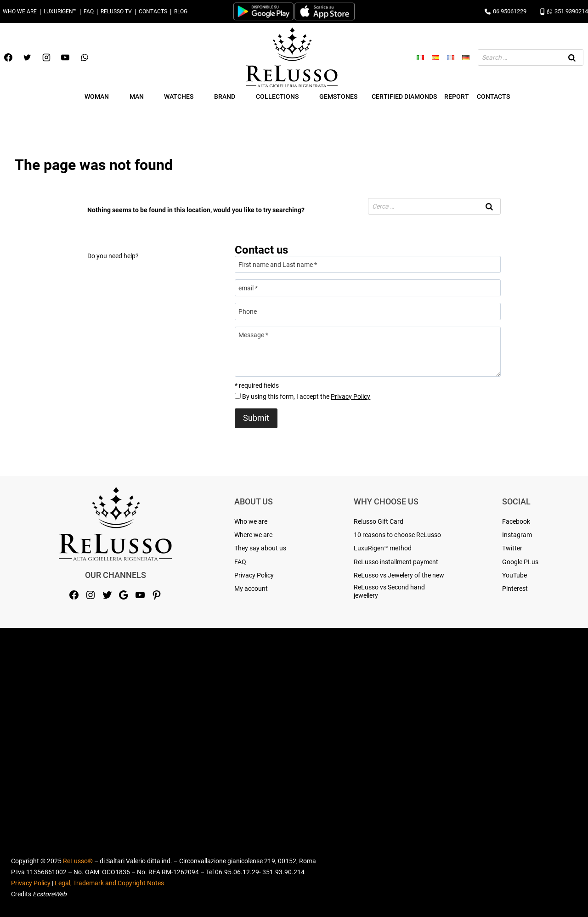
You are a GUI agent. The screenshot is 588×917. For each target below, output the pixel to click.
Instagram (517, 535)
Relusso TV (116, 11)
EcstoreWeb (50, 894)
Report (457, 96)
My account (251, 589)
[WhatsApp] (85, 57)
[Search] (572, 57)
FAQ (89, 11)
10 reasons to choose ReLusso (397, 535)
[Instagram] (46, 57)
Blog (181, 11)
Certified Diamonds (404, 96)
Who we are (20, 11)
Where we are (253, 535)
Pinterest (515, 589)
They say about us (260, 548)
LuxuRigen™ (60, 11)
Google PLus (520, 562)
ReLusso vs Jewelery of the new (399, 575)
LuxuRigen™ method (383, 548)
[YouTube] (65, 57)
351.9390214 (564, 11)
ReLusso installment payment (396, 562)
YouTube (514, 575)
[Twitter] (27, 57)
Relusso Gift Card (379, 521)
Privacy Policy (351, 396)
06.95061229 (506, 11)
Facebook (516, 521)
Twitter (512, 548)
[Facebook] (8, 57)
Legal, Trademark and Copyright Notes (109, 883)
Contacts (153, 11)
